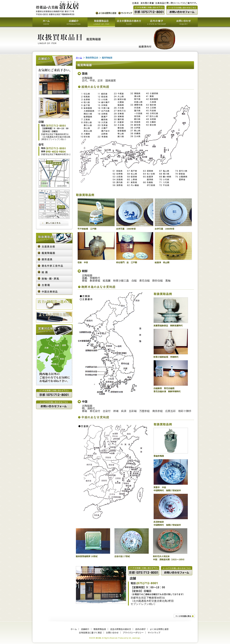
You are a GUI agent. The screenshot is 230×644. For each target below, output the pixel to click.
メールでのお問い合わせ (182, 10)
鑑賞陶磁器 (54, 253)
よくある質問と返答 (106, 13)
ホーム (46, 22)
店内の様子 (156, 22)
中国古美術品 (54, 292)
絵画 (54, 272)
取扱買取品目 (101, 22)
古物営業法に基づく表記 (90, 633)
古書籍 (54, 285)
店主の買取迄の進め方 (129, 22)
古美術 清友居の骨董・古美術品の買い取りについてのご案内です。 (57, 8)
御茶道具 (54, 260)
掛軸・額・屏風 (54, 279)
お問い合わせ (184, 22)
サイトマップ (125, 13)
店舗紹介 (74, 22)
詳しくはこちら (54, 223)
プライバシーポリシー (133, 633)
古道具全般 (54, 247)
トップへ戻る (184, 616)
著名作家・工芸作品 (54, 266)
